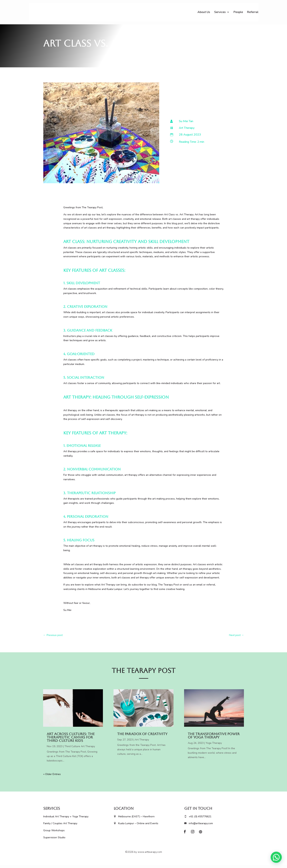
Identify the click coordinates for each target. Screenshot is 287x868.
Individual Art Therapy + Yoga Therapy (66, 819)
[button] (276, 857)
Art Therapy (187, 131)
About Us (204, 12)
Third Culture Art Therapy (80, 749)
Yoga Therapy (214, 746)
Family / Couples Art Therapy (60, 826)
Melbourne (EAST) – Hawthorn (134, 819)
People (238, 12)
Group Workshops (54, 833)
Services (220, 12)
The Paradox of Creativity (142, 737)
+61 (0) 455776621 (198, 819)
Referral (253, 12)
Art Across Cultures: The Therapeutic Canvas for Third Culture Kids (71, 740)
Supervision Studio (54, 840)
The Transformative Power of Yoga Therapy (214, 738)
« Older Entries (52, 777)
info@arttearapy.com (199, 826)
